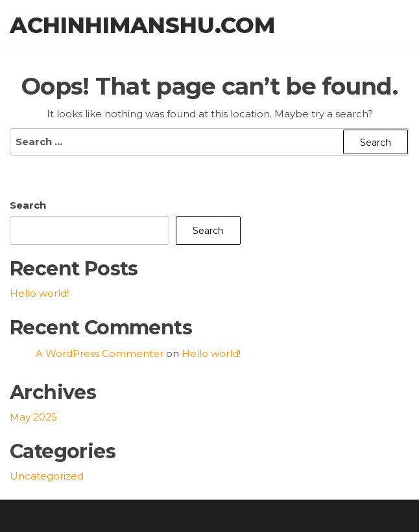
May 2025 (33, 417)
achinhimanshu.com (142, 25)
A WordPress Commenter (100, 353)
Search (28, 205)
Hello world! (39, 293)
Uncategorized (47, 476)
